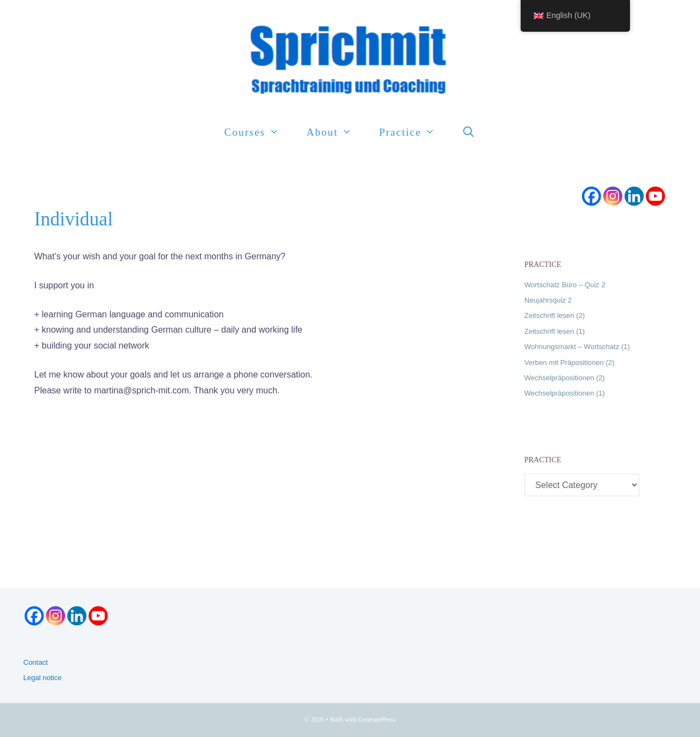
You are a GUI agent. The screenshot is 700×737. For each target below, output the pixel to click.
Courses (258, 132)
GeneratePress (377, 719)
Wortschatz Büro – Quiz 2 (565, 285)
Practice (414, 132)
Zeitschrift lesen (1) (555, 331)
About (336, 132)
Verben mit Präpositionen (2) (570, 362)
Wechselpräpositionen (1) (565, 393)
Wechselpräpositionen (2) (565, 378)
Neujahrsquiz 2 (548, 300)
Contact (36, 662)
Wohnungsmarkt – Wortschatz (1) (577, 347)
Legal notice (43, 678)
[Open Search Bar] (469, 132)
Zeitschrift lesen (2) (555, 315)
